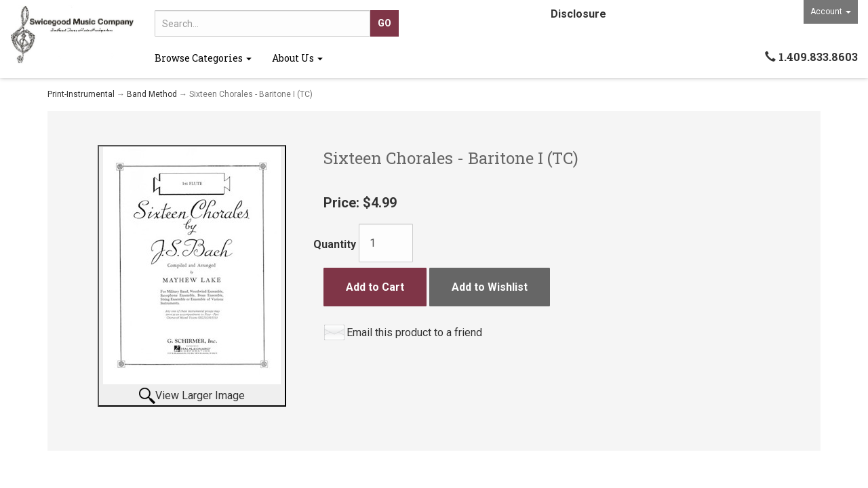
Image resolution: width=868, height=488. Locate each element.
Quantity (335, 244)
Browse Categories (203, 58)
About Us (297, 58)
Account (831, 12)
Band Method (152, 94)
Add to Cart (375, 287)
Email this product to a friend (414, 332)
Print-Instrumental (81, 94)
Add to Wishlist (490, 287)
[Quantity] (386, 243)
